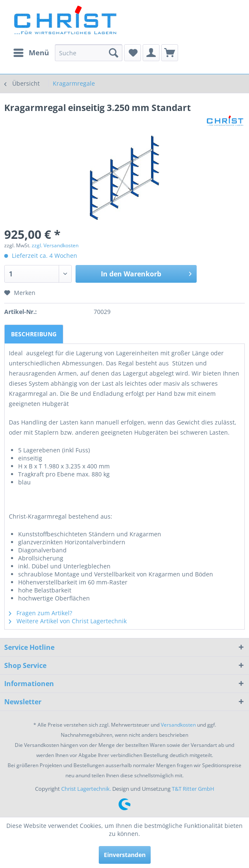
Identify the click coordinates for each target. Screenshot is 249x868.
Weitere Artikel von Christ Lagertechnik (68, 621)
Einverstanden (125, 855)
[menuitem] (31, 53)
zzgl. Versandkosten (55, 245)
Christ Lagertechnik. (87, 789)
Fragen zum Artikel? (41, 613)
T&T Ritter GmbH (193, 789)
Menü (31, 52)
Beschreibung (34, 334)
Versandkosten (178, 725)
